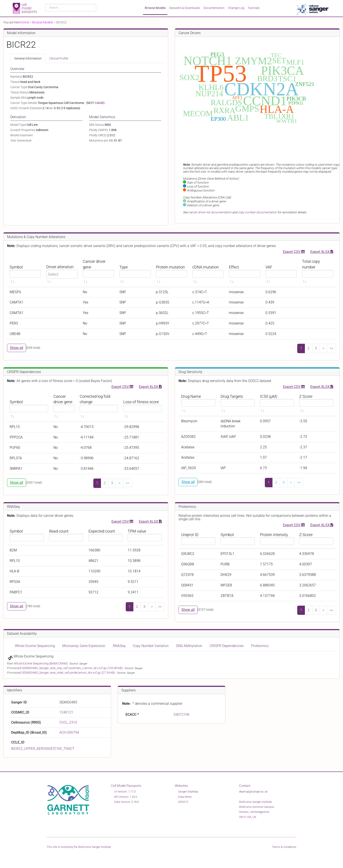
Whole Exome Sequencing (35, 646)
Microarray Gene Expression (84, 646)
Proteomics (260, 646)
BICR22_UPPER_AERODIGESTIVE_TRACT (43, 749)
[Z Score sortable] (316, 404)
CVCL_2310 (68, 722)
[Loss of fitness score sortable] (143, 406)
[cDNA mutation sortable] (208, 271)
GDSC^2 (183, 802)
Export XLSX (322, 251)
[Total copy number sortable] (318, 271)
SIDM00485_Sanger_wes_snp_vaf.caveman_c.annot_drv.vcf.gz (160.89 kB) (73, 668)
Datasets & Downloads (185, 8)
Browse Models (155, 8)
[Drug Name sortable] (198, 404)
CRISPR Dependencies (227, 646)
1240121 (66, 712)
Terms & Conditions (284, 847)
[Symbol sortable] (25, 271)
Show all (17, 348)
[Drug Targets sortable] (238, 404)
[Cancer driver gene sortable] (98, 271)
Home (25, 22)
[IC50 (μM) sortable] (277, 404)
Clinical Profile (59, 58)
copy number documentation (257, 212)
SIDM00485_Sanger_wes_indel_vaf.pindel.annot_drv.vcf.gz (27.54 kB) (69, 673)
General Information (28, 58)
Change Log (236, 8)
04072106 (182, 715)
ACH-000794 (69, 732)
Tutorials (254, 8)
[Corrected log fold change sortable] (99, 406)
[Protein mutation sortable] (172, 271)
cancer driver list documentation (210, 212)
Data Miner (185, 797)
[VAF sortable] (281, 271)
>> (331, 348)
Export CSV (294, 251)
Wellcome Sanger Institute (95, 847)
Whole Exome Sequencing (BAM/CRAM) (41, 663)
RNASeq (119, 646)
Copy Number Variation (151, 646)
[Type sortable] (135, 271)
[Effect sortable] (245, 271)
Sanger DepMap (188, 792)
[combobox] (71, 8)
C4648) (100, 103)
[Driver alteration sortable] (62, 271)
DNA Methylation (189, 646)
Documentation (214, 8)
